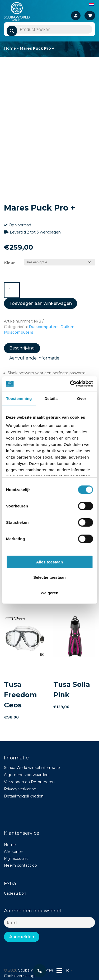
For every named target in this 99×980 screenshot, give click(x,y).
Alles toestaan (50, 562)
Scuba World (30, 970)
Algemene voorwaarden (26, 775)
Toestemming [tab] (19, 398)
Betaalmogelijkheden (24, 796)
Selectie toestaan (49, 577)
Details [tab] (51, 398)
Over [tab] (82, 398)
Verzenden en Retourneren (29, 782)
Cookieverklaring (19, 976)
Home (10, 48)
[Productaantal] (12, 290)
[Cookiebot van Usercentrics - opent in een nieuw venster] (70, 384)
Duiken (67, 327)
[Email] (49, 922)
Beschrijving (22, 348)
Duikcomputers (44, 327)
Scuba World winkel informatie (32, 768)
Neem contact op (20, 865)
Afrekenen (14, 852)
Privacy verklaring (20, 789)
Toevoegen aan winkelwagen (41, 303)
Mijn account (16, 858)
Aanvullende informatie (34, 358)
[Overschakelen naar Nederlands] (91, 4)
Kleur (10, 263)
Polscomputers (19, 332)
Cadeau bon (15, 893)
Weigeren (49, 593)
